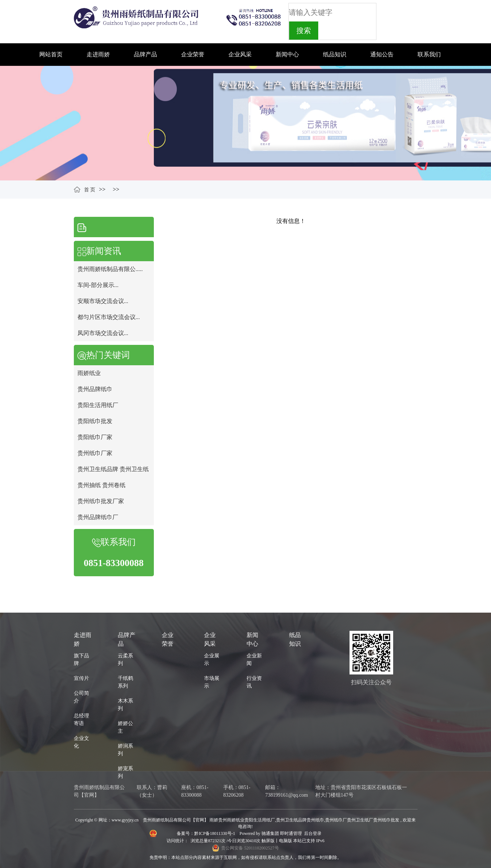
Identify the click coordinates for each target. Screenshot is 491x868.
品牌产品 (145, 54)
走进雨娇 (98, 54)
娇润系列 (125, 750)
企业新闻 (254, 660)
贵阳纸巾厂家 (95, 437)
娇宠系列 (125, 772)
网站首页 (51, 54)
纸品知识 (335, 54)
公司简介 (81, 697)
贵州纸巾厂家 (95, 453)
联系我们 (429, 54)
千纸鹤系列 (125, 682)
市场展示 (212, 682)
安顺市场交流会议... (103, 301)
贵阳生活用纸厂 (98, 405)
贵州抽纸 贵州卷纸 (101, 485)
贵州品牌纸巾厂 (98, 517)
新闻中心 (287, 54)
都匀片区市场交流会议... (109, 317)
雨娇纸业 (89, 373)
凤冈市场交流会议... (103, 333)
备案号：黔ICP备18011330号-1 (206, 833)
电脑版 (286, 841)
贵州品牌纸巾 (95, 389)
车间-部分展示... (98, 285)
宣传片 (81, 678)
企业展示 (212, 660)
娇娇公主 (125, 727)
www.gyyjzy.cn (125, 820)
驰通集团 (271, 833)
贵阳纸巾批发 (95, 421)
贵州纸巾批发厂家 (101, 501)
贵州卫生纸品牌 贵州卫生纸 (113, 469)
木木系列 (125, 705)
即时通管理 (291, 833)
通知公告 (382, 54)
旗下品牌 (81, 660)
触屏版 (268, 841)
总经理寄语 (81, 720)
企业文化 (81, 742)
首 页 (90, 190)
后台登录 (313, 833)
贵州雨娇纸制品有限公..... (110, 269)
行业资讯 (254, 682)
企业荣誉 (193, 54)
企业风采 (240, 54)
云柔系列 (125, 660)
